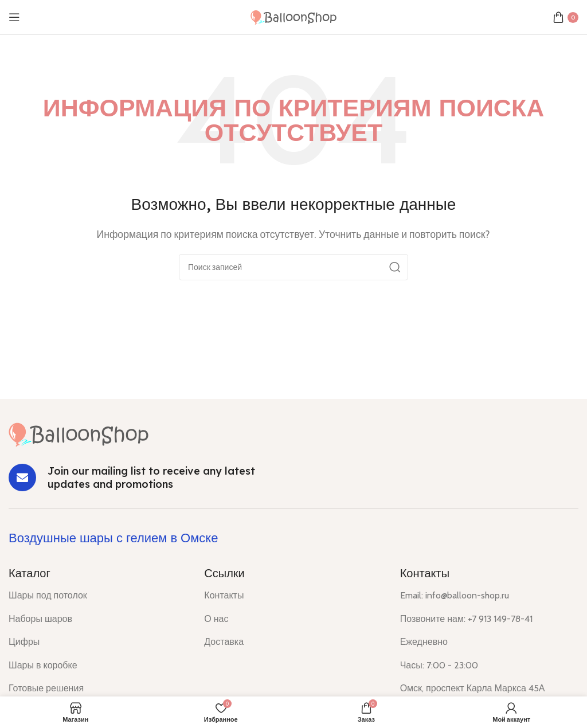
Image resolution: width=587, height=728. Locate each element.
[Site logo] (293, 16)
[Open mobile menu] (14, 17)
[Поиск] (293, 267)
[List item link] (98, 596)
